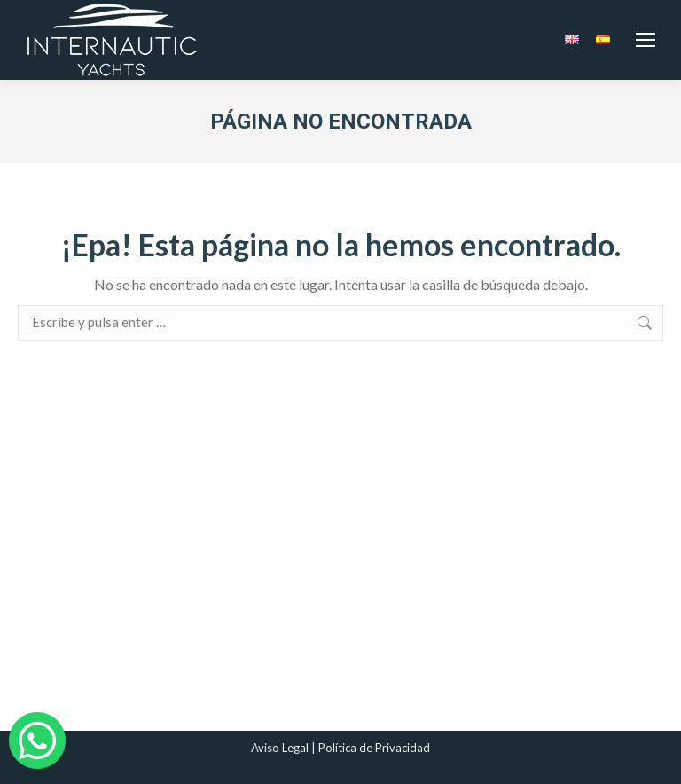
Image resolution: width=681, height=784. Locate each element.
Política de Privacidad (374, 748)
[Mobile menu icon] (646, 40)
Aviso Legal (280, 748)
